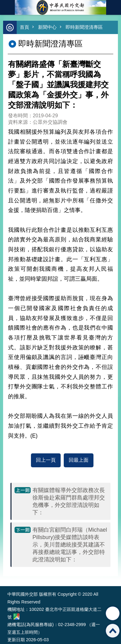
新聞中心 (47, 27)
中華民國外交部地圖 (16, 616)
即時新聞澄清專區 (84, 27)
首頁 (24, 27)
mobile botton (7, 7)
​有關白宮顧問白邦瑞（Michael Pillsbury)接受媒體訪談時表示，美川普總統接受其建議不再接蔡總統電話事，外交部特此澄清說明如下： (70, 545)
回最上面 (79, 460)
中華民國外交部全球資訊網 (61, 7)
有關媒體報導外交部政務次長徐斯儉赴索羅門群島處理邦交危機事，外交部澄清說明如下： (69, 501)
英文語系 (114, 7)
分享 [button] (113, 613)
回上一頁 (46, 460)
